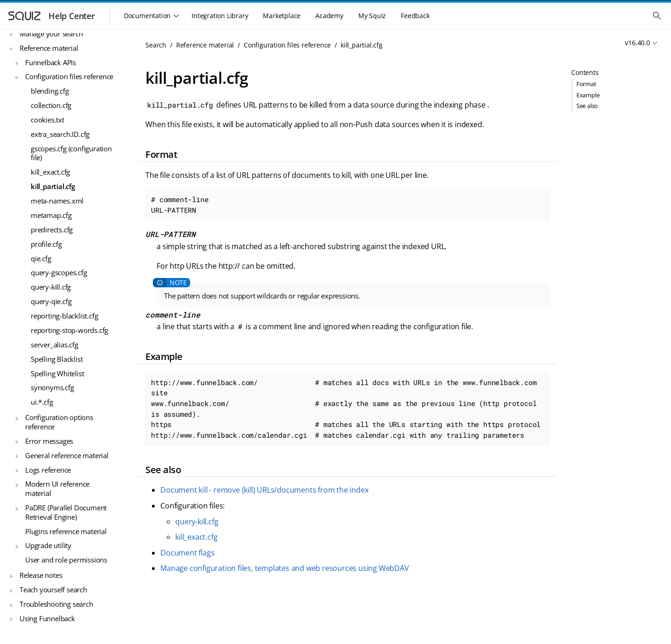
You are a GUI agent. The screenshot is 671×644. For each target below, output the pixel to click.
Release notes (41, 575)
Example (588, 95)
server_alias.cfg (55, 345)
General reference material (67, 455)
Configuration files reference (69, 76)
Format (586, 84)
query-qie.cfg (51, 301)
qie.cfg (41, 258)
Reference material (49, 48)
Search (156, 45)
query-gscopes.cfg (59, 272)
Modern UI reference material (57, 488)
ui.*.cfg (42, 402)
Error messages (49, 441)
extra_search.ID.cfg (60, 134)
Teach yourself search (53, 590)
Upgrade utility (48, 545)
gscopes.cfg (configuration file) (71, 153)
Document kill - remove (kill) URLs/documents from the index (264, 490)
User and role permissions (66, 560)
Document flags (187, 553)
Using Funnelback (47, 618)
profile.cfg (46, 244)
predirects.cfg (52, 230)
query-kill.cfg (51, 287)
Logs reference (48, 470)
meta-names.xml (57, 201)
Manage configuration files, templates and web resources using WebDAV (284, 568)
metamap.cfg (51, 215)
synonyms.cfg (52, 387)
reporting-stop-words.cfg (69, 330)
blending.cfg (50, 91)
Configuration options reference (59, 422)
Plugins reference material (66, 531)
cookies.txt (48, 120)
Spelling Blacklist (57, 359)
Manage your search (51, 34)
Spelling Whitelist (57, 373)
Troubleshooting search (56, 604)
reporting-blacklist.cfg (64, 316)
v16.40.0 (637, 43)
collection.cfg (51, 105)
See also (587, 106)
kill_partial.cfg (53, 186)
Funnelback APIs (51, 62)
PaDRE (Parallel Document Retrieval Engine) (66, 512)
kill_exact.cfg (50, 172)
